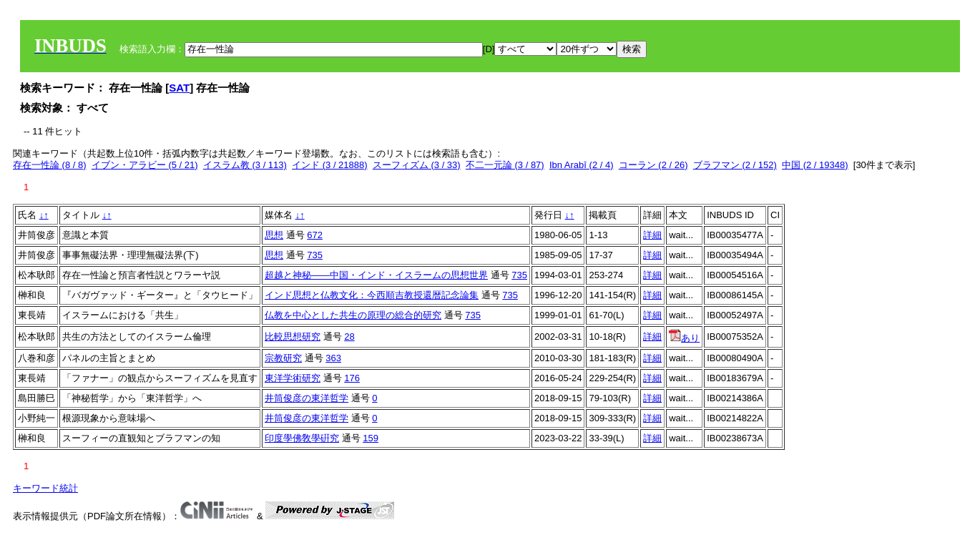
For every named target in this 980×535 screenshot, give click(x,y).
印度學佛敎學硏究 (302, 438)
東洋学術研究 (293, 378)
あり (684, 338)
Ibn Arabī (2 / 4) (582, 165)
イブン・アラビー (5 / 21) (145, 165)
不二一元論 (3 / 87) (505, 165)
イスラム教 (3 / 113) (245, 165)
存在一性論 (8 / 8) (50, 165)
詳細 (652, 235)
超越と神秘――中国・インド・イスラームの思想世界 (376, 275)
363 (333, 358)
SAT (179, 88)
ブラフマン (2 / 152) (735, 165)
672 (315, 235)
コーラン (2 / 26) (653, 165)
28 (349, 337)
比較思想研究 (293, 337)
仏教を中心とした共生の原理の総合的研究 (353, 315)
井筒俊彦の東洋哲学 (307, 398)
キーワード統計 (45, 488)
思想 (274, 235)
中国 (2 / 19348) (815, 165)
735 (315, 255)
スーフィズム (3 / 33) (417, 165)
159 (371, 438)
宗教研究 (283, 358)
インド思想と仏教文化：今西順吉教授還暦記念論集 (372, 295)
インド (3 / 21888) (330, 165)
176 (352, 378)
